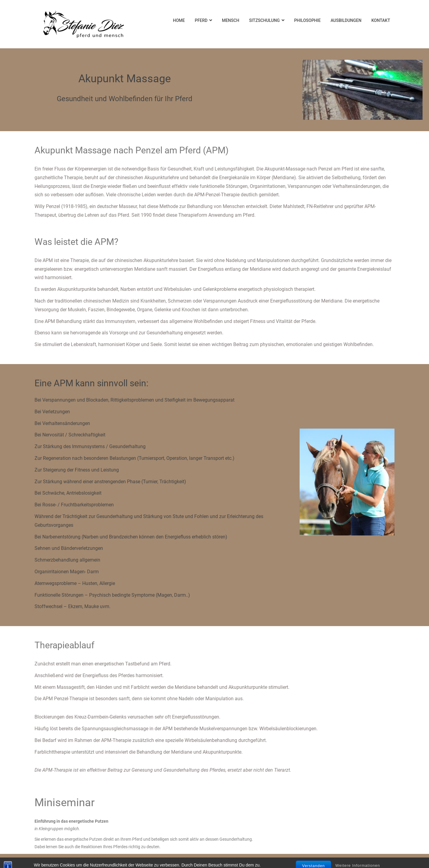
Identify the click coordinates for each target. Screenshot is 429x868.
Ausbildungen (346, 20)
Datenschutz (214, 861)
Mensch (231, 20)
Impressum (91, 861)
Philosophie (307, 20)
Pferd (201, 20)
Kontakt (381, 20)
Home (179, 20)
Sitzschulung (264, 20)
